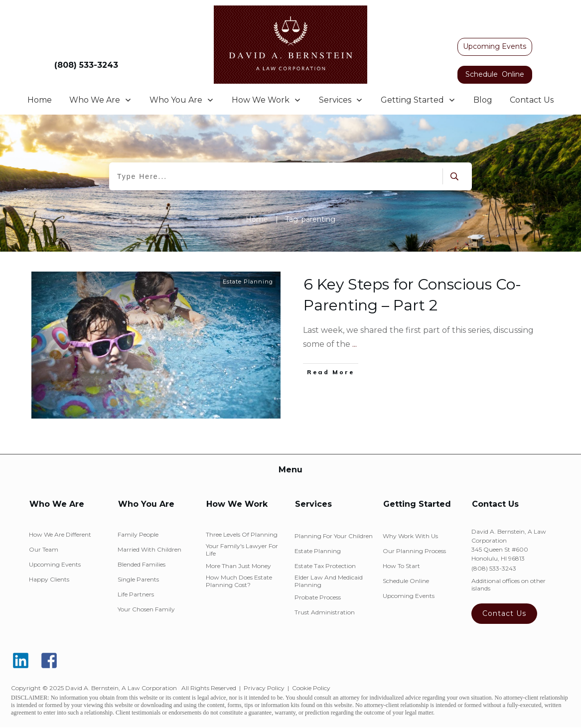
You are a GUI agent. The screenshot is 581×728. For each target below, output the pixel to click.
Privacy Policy (264, 688)
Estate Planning (248, 282)
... (355, 344)
